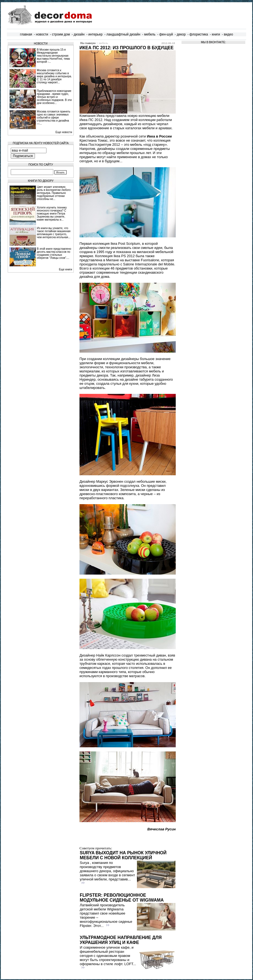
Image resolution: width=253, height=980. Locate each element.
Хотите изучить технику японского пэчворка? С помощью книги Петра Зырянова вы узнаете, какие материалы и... (52, 214)
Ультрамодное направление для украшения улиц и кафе (121, 940)
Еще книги (65, 269)
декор (181, 34)
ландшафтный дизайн (123, 34)
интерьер (95, 34)
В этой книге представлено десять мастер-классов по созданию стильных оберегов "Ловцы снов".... (54, 253)
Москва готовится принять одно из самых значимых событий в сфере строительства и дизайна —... (54, 118)
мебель (150, 34)
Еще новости (64, 132)
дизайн (79, 34)
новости (42, 34)
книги (216, 34)
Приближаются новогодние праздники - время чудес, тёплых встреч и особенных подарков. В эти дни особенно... (54, 97)
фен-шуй (166, 34)
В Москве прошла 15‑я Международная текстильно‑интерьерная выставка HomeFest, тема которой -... (53, 56)
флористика (199, 34)
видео (228, 34)
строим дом (61, 34)
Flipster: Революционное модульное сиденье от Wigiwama (122, 898)
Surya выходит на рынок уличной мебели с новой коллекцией (123, 855)
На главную (88, 43)
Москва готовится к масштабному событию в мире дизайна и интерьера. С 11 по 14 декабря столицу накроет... (54, 76)
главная (26, 34)
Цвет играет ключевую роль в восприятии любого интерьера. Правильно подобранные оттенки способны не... (54, 193)
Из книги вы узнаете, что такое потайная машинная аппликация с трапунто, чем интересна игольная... (54, 233)
